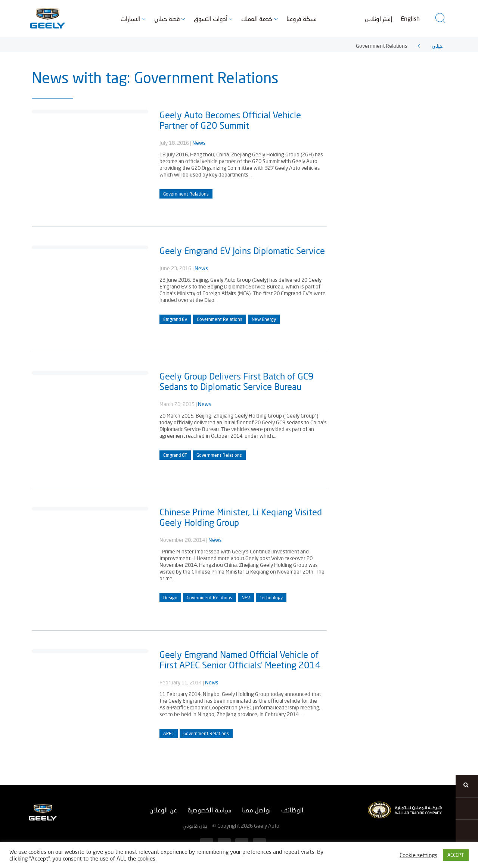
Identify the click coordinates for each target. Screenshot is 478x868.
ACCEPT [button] (456, 855)
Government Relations (186, 194)
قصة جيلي (167, 18)
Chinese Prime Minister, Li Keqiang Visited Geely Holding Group (241, 517)
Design (170, 598)
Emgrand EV (175, 319)
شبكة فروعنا (302, 18)
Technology (271, 598)
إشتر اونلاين (378, 18)
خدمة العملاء (257, 18)
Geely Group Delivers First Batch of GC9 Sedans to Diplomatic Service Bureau (237, 381)
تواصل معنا (256, 810)
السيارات (131, 18)
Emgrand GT (175, 455)
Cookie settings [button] (418, 855)
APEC (169, 733)
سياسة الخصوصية (209, 810)
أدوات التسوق (211, 18)
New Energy (264, 319)
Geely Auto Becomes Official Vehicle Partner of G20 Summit (230, 120)
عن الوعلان (163, 810)
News (199, 143)
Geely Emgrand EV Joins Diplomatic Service (242, 251)
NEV (246, 598)
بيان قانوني (195, 826)
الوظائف (292, 810)
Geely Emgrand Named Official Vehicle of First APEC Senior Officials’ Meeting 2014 (240, 660)
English (410, 18)
